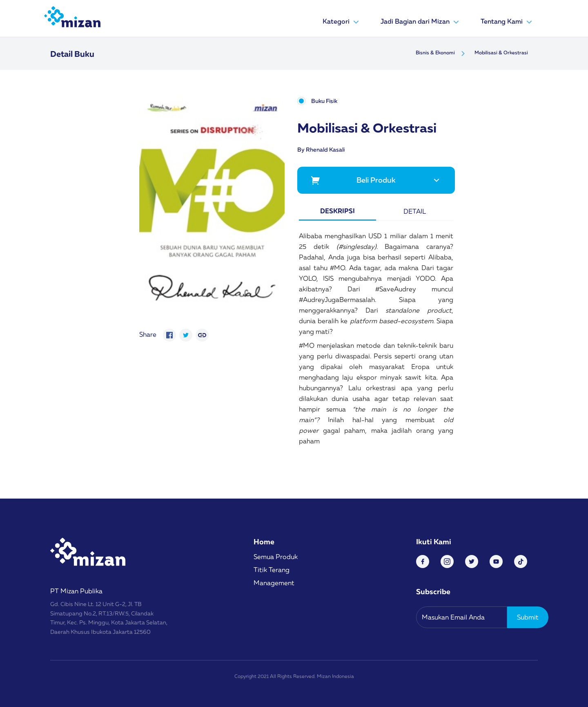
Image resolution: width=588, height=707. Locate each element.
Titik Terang (272, 570)
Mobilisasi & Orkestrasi (501, 53)
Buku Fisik (324, 101)
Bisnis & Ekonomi (435, 53)
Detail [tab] (415, 211)
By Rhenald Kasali (321, 149)
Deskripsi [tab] (337, 211)
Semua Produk (276, 557)
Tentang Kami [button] (507, 22)
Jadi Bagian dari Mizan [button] (421, 22)
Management (274, 583)
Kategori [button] (342, 22)
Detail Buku (72, 54)
